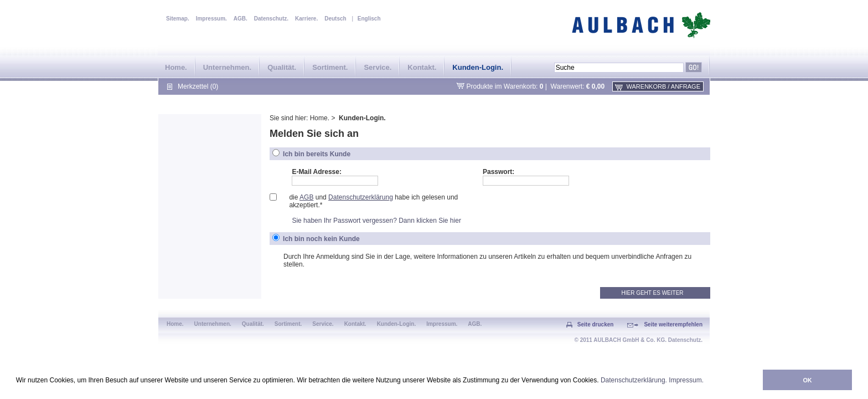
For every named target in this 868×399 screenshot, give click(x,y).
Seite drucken (596, 324)
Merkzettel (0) (198, 86)
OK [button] (807, 380)
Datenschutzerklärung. (634, 380)
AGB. (241, 19)
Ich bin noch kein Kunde (321, 239)
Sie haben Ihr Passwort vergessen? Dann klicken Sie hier (376, 221)
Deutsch (335, 19)
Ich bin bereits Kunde (317, 154)
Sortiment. (330, 67)
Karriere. (306, 19)
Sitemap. (178, 19)
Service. (378, 67)
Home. (176, 67)
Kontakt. (422, 67)
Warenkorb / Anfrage (663, 86)
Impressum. (686, 380)
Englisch (369, 19)
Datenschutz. (271, 19)
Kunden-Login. (478, 67)
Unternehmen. (227, 67)
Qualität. (282, 67)
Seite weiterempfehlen (673, 324)
